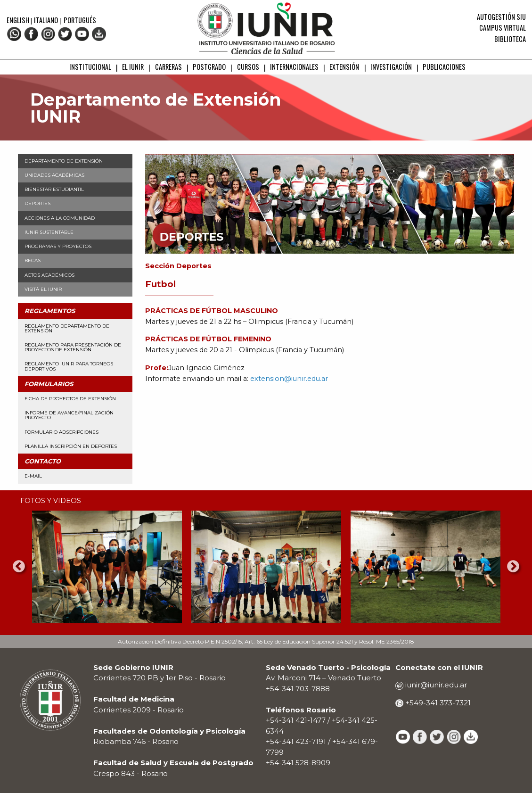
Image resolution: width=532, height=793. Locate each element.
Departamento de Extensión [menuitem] (64, 161)
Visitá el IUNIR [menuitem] (43, 289)
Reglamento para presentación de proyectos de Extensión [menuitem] (73, 347)
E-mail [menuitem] (33, 476)
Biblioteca (510, 39)
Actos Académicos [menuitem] (49, 275)
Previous (19, 567)
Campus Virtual (503, 28)
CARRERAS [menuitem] (168, 67)
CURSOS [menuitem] (248, 67)
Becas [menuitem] (33, 260)
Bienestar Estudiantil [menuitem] (54, 189)
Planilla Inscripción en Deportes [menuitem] (71, 446)
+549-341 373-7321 (437, 703)
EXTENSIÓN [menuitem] (344, 67)
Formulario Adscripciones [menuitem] (61, 432)
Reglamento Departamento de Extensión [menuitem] (67, 328)
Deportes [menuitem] (37, 203)
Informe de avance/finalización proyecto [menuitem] (69, 415)
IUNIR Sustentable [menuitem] (49, 232)
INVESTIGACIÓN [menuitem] (391, 67)
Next (513, 567)
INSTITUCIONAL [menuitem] (90, 67)
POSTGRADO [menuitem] (209, 67)
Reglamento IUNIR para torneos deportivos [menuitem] (69, 366)
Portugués (80, 20)
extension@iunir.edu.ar (289, 379)
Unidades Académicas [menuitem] (54, 175)
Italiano (46, 20)
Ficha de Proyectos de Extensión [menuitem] (70, 399)
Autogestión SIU (501, 17)
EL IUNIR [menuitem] (133, 67)
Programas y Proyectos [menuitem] (58, 246)
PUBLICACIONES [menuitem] (444, 67)
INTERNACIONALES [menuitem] (294, 67)
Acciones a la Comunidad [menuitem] (60, 218)
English (19, 20)
